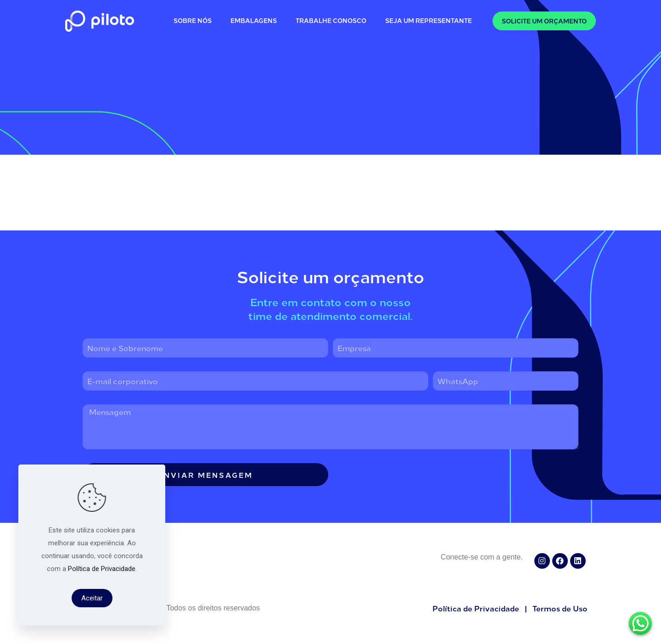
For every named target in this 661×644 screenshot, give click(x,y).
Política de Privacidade (102, 569)
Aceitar (92, 598)
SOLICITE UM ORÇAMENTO (544, 21)
